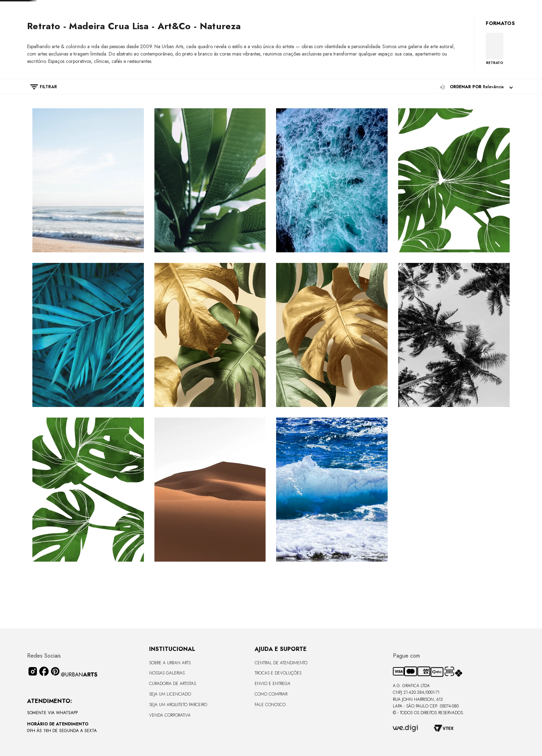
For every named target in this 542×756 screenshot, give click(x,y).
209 (151, 44)
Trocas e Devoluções (278, 673)
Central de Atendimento (281, 663)
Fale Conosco (270, 705)
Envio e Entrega (273, 684)
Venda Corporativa (170, 715)
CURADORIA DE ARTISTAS (173, 684)
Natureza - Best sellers (88, 44)
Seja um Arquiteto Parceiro (178, 705)
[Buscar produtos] (479, 24)
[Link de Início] (31, 44)
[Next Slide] (334, 5)
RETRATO (495, 106)
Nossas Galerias (167, 673)
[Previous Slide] (189, 5)
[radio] (242, 130)
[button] (40, 131)
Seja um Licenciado (170, 694)
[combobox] (435, 24)
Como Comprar (271, 694)
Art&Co (131, 44)
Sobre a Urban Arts (170, 663)
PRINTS (47, 44)
